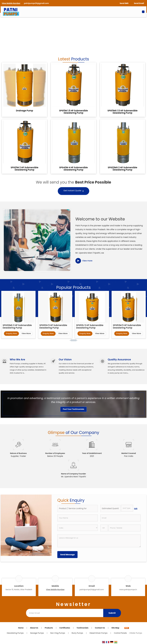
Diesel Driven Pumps (98, 633)
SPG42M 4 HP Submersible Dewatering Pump (74, 169)
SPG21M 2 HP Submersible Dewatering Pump (25, 169)
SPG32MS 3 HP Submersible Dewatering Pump (17, 326)
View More (26, 333)
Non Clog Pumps (58, 633)
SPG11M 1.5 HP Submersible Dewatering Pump (74, 112)
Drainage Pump (24, 111)
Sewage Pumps (37, 633)
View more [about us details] (87, 261)
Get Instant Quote (74, 191)
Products (49, 628)
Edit (136, 509)
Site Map (115, 628)
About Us (34, 628)
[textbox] (127, 508)
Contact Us (100, 628)
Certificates (65, 628)
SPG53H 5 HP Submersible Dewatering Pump (53, 326)
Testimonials (82, 628)
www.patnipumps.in (128, 590)
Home (21, 628)
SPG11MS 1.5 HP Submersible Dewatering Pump (123, 112)
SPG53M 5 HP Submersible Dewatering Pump (127, 326)
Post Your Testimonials (74, 409)
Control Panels (120, 633)
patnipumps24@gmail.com (36, 3)
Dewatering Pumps (15, 633)
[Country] (77, 528)
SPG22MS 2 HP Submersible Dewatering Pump (122, 169)
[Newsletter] (65, 613)
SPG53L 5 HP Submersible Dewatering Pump (90, 326)
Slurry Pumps (77, 633)
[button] (11, 3)
